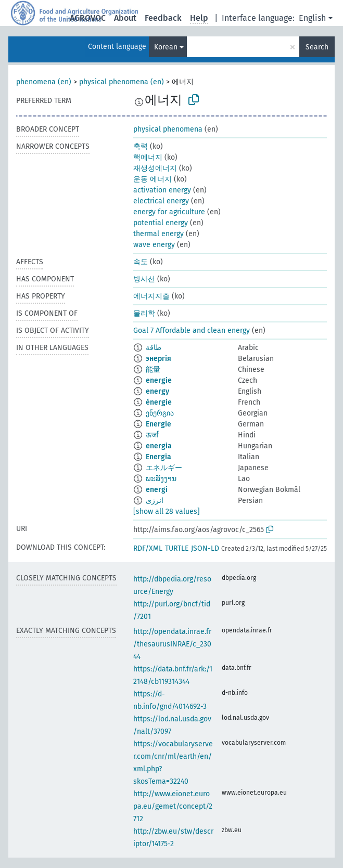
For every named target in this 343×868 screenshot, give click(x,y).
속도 (141, 262)
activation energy (162, 190)
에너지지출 (151, 296)
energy (157, 391)
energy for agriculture (169, 212)
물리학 (144, 313)
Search (317, 47)
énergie (159, 402)
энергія (158, 359)
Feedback (163, 18)
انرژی (155, 501)
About (125, 18)
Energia (158, 457)
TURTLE (177, 548)
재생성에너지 (155, 168)
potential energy (161, 223)
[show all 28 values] (167, 511)
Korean (166, 47)
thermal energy (158, 234)
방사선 (144, 279)
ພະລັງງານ (161, 479)
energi (157, 490)
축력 (141, 146)
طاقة (154, 348)
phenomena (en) (44, 82)
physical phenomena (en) (122, 82)
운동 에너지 (153, 179)
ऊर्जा (152, 435)
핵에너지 (148, 157)
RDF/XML (148, 548)
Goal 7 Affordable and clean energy (192, 331)
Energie (158, 424)
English (312, 18)
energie (159, 380)
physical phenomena (168, 129)
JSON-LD (205, 548)
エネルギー (164, 468)
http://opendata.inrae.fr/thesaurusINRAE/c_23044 (172, 644)
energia (159, 446)
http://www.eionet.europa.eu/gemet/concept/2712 (173, 806)
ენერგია (160, 413)
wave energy (154, 245)
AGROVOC (88, 18)
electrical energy (161, 201)
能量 (153, 370)
